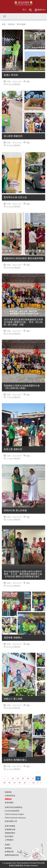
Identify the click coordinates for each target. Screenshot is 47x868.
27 (33, 778)
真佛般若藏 (9, 852)
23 (13, 778)
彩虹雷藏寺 (9, 836)
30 (9, 783)
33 (25, 783)
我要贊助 (8, 792)
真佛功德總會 (10, 826)
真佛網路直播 (10, 829)
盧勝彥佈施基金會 (12, 855)
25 (23, 778)
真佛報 (7, 845)
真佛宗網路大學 (11, 821)
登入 (24, 10)
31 (14, 783)
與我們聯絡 (9, 803)
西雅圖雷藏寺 (10, 833)
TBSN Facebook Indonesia (15, 818)
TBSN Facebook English (14, 814)
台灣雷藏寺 (9, 840)
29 (4, 783)
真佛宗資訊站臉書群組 (13, 807)
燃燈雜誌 (8, 848)
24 (18, 778)
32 (20, 783)
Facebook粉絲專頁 (12, 811)
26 (28, 778)
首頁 (4, 24)
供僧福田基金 (10, 796)
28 (38, 778)
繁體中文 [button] (40, 10)
